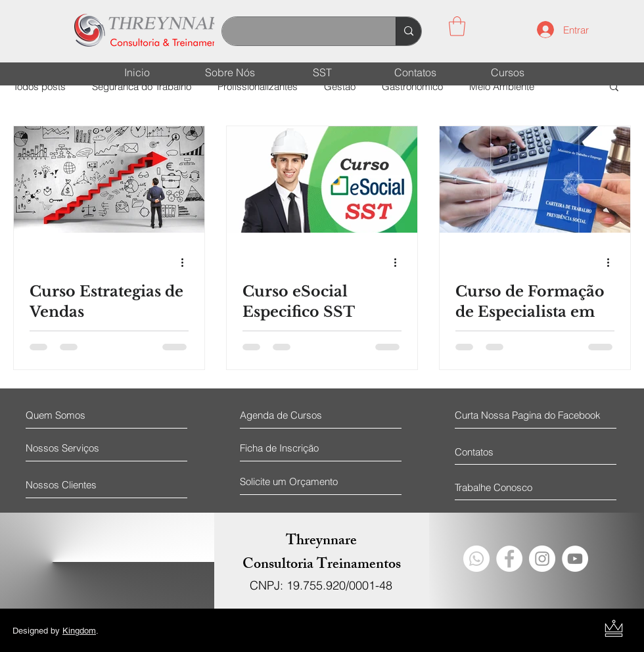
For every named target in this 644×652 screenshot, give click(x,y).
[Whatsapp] (476, 559)
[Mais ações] (187, 262)
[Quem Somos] (56, 415)
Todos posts (39, 86)
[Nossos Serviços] (75, 448)
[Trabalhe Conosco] (509, 487)
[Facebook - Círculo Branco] (509, 559)
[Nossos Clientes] (75, 484)
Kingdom (79, 631)
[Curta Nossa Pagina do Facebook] (529, 415)
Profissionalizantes (258, 86)
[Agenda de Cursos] (297, 415)
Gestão (340, 86)
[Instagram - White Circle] (542, 559)
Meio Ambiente (502, 86)
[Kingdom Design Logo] (614, 628)
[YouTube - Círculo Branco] (575, 559)
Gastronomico (412, 86)
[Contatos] (509, 452)
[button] (457, 26)
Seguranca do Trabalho (142, 86)
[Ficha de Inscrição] (281, 448)
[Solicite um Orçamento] (289, 481)
